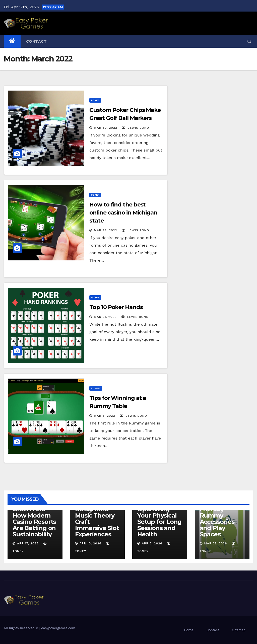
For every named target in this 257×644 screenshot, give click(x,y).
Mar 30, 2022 (106, 128)
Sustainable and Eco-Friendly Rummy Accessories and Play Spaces (217, 515)
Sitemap (239, 630)
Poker (95, 100)
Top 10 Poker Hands (116, 307)
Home (189, 630)
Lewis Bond (136, 128)
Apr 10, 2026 (90, 543)
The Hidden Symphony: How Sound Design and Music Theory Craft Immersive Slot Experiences (97, 512)
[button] (249, 41)
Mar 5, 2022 (104, 416)
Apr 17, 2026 (28, 543)
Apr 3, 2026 (152, 543)
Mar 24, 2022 (105, 230)
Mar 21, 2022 (105, 317)
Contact (37, 41)
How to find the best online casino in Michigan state (123, 213)
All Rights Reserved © (22, 628)
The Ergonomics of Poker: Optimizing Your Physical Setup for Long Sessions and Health (159, 512)
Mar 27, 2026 (215, 543)
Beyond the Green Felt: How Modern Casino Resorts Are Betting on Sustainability (34, 519)
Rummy (96, 388)
